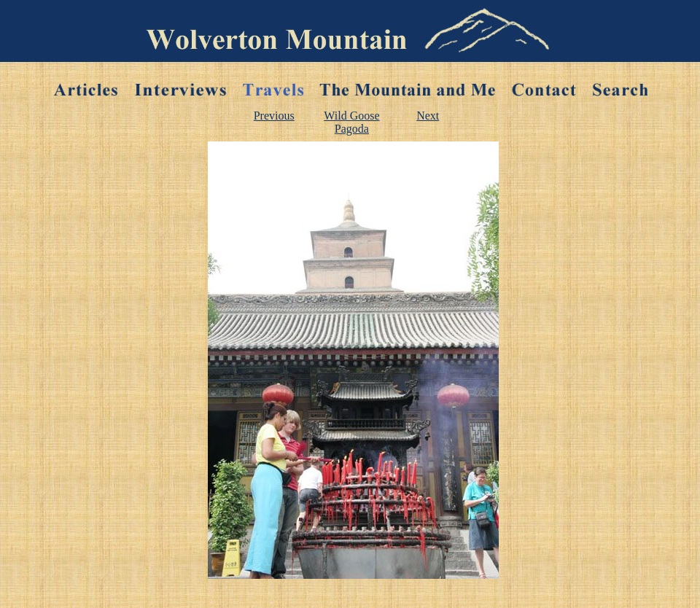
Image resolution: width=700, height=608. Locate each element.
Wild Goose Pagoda (351, 122)
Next (428, 116)
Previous (274, 116)
